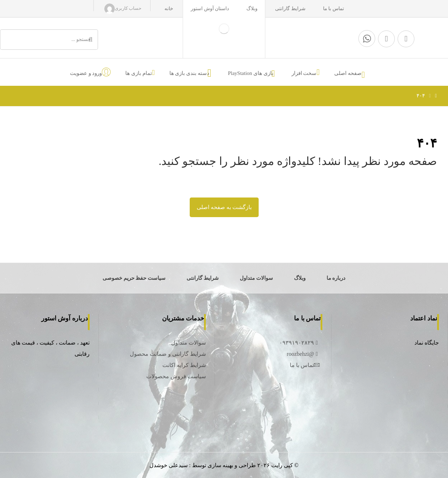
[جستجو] (91, 40)
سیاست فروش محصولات (176, 376)
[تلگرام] (406, 39)
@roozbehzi (303, 354)
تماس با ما (305, 365)
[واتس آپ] (367, 39)
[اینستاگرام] (386, 39)
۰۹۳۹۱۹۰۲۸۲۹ (299, 343)
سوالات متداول (188, 343)
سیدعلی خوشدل (169, 465)
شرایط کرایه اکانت (184, 365)
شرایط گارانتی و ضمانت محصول (168, 354)
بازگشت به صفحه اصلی (224, 207)
